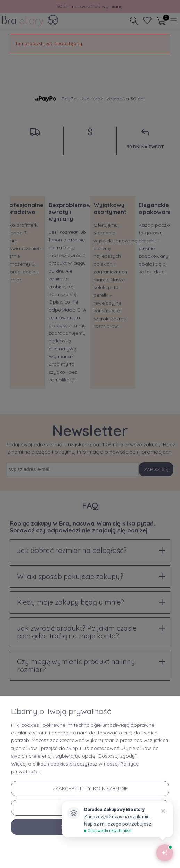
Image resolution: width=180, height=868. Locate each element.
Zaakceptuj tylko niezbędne (90, 788)
